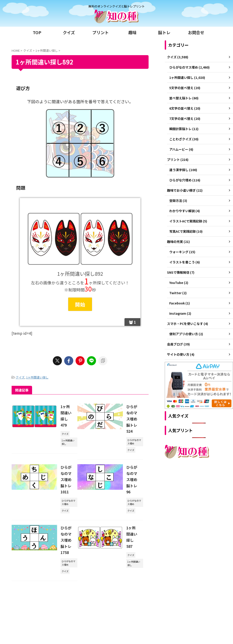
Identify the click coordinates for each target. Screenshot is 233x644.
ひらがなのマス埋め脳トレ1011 (66, 479)
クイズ (69, 32)
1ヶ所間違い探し (37, 377)
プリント (101, 32)
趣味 (132, 32)
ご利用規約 (100, 605)
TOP (37, 32)
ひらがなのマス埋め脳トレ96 (132, 479)
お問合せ (196, 32)
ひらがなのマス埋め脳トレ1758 (66, 540)
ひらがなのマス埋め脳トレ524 (132, 419)
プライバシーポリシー (126, 605)
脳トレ (164, 32)
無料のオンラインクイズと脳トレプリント (116, 614)
